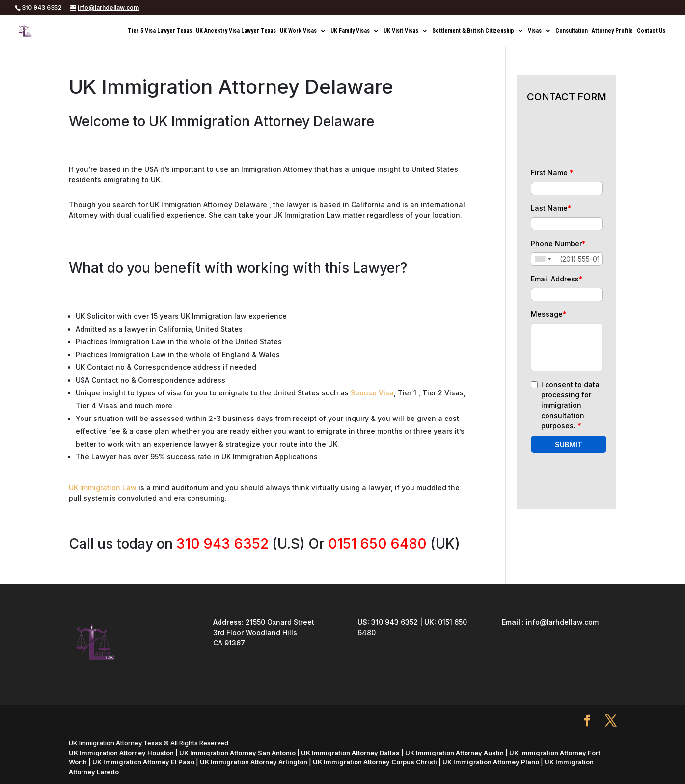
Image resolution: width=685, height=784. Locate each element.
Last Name (551, 208)
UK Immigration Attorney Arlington (254, 762)
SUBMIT (569, 444)
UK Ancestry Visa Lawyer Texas (236, 31)
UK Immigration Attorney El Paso (143, 762)
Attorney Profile (612, 31)
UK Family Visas (350, 31)
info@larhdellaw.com (562, 622)
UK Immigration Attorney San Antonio (237, 753)
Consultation (572, 31)
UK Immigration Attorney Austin (454, 753)
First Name (552, 173)
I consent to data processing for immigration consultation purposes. (570, 405)
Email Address (557, 279)
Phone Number (558, 243)
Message (549, 314)
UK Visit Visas (401, 31)
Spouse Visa (372, 393)
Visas (535, 31)
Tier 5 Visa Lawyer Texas (160, 31)
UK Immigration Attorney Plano (491, 762)
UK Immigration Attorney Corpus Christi (375, 762)
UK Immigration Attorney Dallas (350, 753)
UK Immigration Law (103, 488)
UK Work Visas (298, 31)
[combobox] (543, 259)
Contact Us (651, 31)
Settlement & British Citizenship (473, 31)
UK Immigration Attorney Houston (121, 753)
